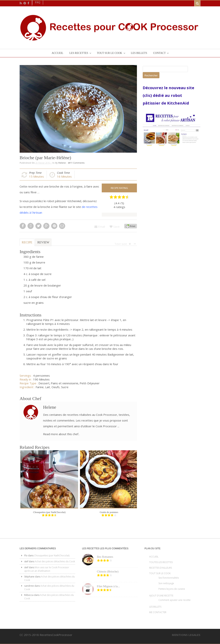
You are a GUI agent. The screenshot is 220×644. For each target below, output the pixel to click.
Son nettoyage (166, 583)
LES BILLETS (155, 607)
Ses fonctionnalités (169, 578)
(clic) (148, 95)
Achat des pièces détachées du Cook (55, 561)
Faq (38, 2)
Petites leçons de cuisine (172, 589)
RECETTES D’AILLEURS (161, 568)
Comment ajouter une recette (175, 600)
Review (43, 242)
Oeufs (56, 387)
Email (100, 226)
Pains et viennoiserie (65, 383)
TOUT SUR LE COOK (160, 573)
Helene (62, 163)
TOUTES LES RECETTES (161, 562)
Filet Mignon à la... (108, 586)
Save (115, 226)
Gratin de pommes (109, 512)
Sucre (65, 387)
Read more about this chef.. (61, 434)
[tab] (27, 244)
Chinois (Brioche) (108, 571)
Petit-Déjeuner (90, 383)
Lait (48, 387)
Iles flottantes (105, 557)
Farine (40, 387)
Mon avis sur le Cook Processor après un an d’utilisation (47, 569)
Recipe (27, 242)
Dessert (44, 383)
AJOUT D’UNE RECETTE (161, 596)
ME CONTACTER (158, 612)
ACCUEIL (154, 557)
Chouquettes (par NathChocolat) (49, 512)
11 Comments (77, 163)
